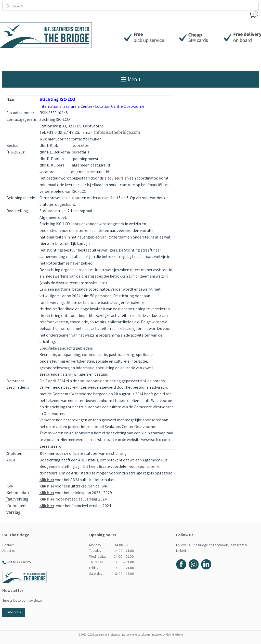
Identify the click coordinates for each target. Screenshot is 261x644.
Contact (8, 545)
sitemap (116, 635)
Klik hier (47, 453)
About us (9, 551)
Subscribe (14, 612)
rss (124, 635)
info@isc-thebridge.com (117, 132)
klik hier (48, 139)
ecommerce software (139, 635)
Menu (131, 79)
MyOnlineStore (174, 635)
